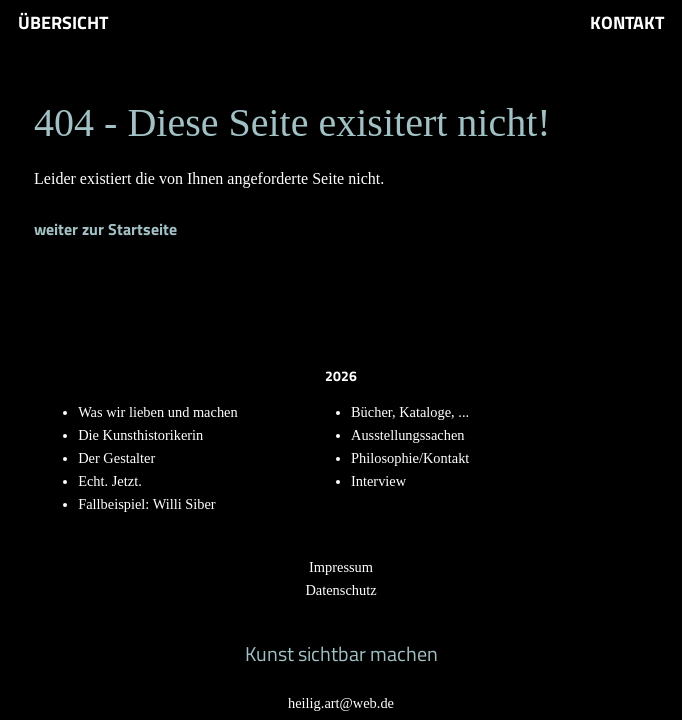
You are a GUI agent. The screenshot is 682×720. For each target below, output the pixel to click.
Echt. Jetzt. (110, 481)
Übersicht (63, 23)
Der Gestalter (116, 458)
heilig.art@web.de (341, 703)
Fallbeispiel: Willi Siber (146, 504)
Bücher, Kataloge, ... (410, 412)
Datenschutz (340, 590)
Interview (378, 481)
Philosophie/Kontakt (410, 458)
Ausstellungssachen (408, 435)
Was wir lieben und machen (157, 412)
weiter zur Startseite (105, 229)
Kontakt (627, 23)
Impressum (341, 567)
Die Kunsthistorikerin (140, 435)
